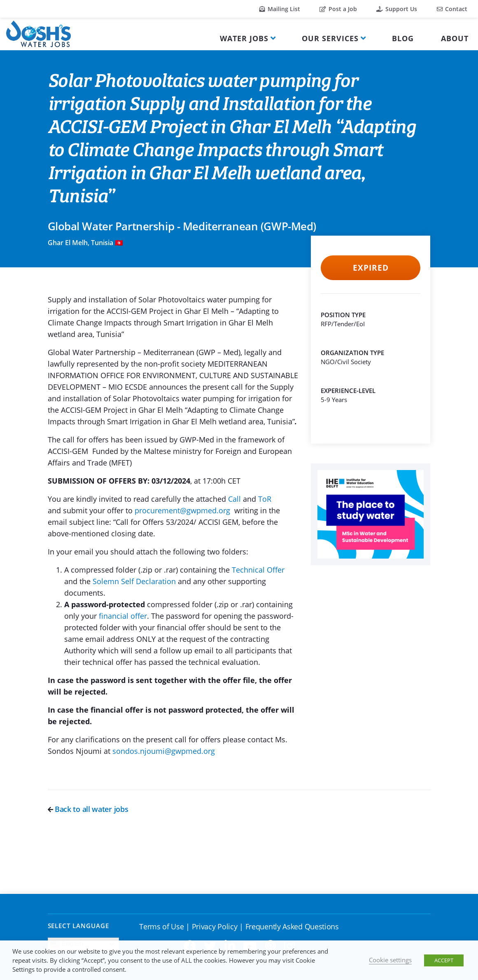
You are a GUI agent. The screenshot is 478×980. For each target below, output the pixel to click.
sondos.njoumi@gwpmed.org (164, 751)
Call (236, 499)
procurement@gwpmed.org (182, 510)
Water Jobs (244, 38)
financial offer (123, 616)
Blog (403, 38)
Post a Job (338, 9)
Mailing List (280, 9)
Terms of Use (161, 926)
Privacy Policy (215, 926)
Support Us (397, 9)
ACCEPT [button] (444, 960)
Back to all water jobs (88, 809)
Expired (371, 268)
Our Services (330, 38)
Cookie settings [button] (390, 960)
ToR (265, 499)
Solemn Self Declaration (134, 581)
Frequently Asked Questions (292, 926)
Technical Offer (258, 570)
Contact (452, 9)
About (455, 38)
